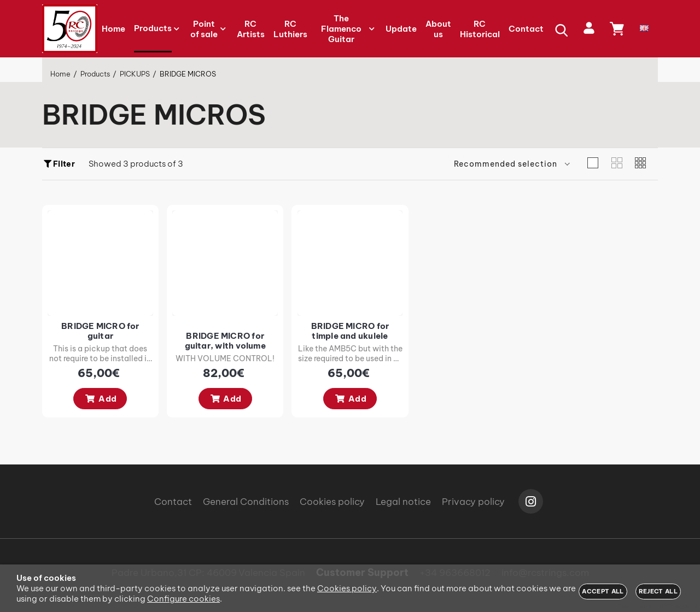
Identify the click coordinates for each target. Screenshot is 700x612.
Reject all (658, 591)
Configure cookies (183, 599)
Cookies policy (332, 502)
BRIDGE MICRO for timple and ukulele (373, 337)
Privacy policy (473, 502)
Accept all (603, 591)
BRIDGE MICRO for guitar (105, 333)
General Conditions (246, 502)
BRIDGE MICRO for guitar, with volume (239, 347)
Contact (173, 502)
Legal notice (403, 502)
